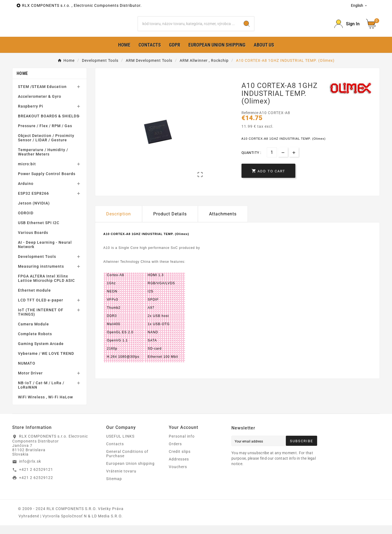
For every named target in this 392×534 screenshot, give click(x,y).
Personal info (182, 445)
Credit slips (180, 460)
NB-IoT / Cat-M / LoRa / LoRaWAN (41, 394)
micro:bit (27, 173)
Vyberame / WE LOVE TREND (46, 362)
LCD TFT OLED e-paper (41, 309)
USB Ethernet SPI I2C (39, 231)
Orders (175, 453)
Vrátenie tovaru (121, 480)
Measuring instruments (41, 275)
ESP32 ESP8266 (33, 202)
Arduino (26, 192)
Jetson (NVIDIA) (34, 212)
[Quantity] (272, 161)
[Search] (189, 28)
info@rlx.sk (30, 470)
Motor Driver (30, 382)
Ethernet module (34, 299)
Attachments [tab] (223, 223)
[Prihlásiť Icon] (347, 28)
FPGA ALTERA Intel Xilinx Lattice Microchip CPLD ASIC (46, 287)
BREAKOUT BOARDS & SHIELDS (48, 125)
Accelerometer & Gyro (40, 105)
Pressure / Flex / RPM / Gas (45, 135)
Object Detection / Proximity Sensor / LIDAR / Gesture (46, 147)
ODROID (26, 222)
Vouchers (178, 475)
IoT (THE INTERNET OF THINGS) (41, 321)
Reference (250, 121)
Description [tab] (119, 223)
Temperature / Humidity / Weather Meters (43, 161)
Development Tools (37, 265)
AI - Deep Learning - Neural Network (45, 253)
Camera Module (33, 333)
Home (22, 82)
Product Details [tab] (170, 223)
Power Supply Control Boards (47, 182)
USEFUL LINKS (120, 445)
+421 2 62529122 (36, 486)
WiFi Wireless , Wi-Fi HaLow (45, 406)
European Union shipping (130, 472)
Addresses (179, 468)
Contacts (115, 453)
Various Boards (33, 241)
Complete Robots (35, 343)
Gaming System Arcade (41, 352)
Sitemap (114, 487)
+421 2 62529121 (36, 478)
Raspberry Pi (31, 115)
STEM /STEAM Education (42, 95)
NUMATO (27, 372)
